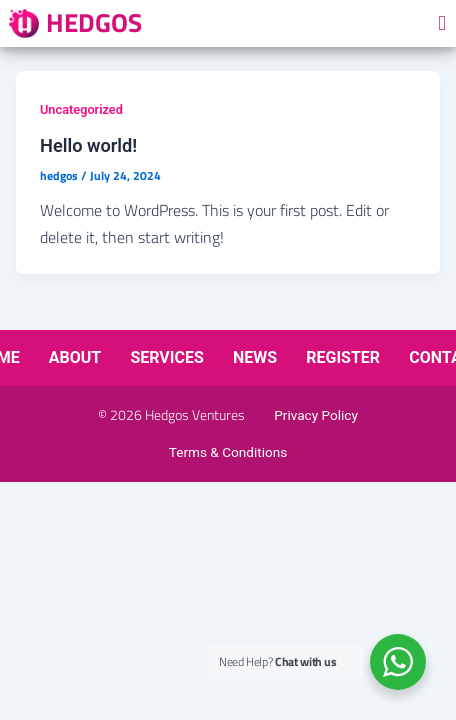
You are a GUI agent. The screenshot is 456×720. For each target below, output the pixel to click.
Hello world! (88, 145)
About (75, 357)
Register (343, 357)
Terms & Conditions (228, 452)
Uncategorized (81, 109)
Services (166, 357)
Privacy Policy (316, 415)
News (255, 357)
